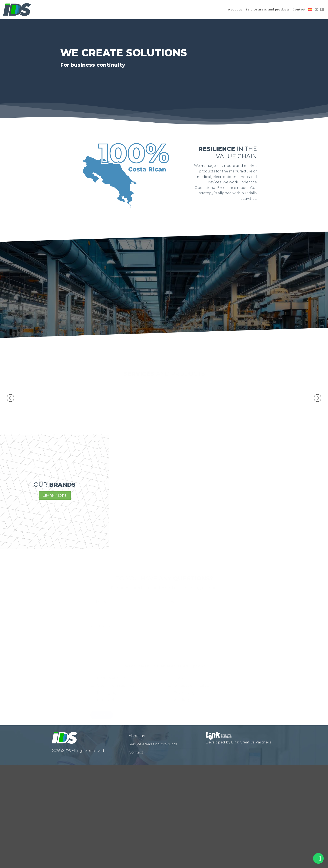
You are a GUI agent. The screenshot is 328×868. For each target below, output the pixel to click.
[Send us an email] (316, 10)
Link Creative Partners (251, 742)
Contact (299, 10)
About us (235, 10)
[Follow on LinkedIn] (322, 10)
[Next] (318, 398)
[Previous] (10, 398)
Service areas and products (267, 10)
